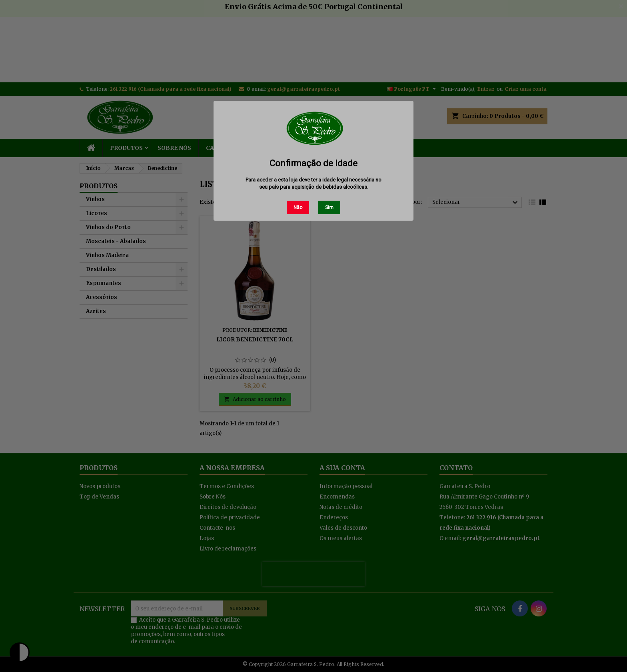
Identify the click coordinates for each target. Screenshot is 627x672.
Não (298, 207)
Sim (329, 207)
